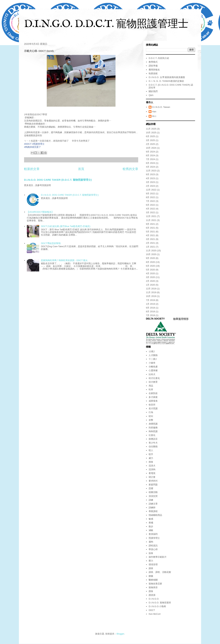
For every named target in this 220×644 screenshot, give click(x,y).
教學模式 (153, 62)
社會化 (152, 435)
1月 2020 (150, 285)
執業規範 (153, 73)
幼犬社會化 (154, 378)
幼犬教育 (153, 382)
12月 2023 (151, 171)
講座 (151, 568)
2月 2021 (150, 243)
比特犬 (152, 374)
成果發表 (153, 401)
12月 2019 (151, 289)
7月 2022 (150, 201)
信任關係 (153, 447)
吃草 (151, 390)
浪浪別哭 (153, 496)
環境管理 (153, 565)
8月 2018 (150, 311)
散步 (151, 526)
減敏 (151, 530)
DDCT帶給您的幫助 (51, 243)
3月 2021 (150, 239)
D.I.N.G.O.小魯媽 (157, 606)
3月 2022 (150, 212)
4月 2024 (150, 167)
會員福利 (153, 534)
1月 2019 (150, 304)
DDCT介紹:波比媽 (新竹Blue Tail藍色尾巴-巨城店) (66, 226)
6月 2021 (150, 228)
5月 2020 (150, 270)
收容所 (152, 405)
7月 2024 (150, 159)
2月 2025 (150, 144)
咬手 (151, 454)
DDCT (152, 610)
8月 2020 (150, 262)
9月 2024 (150, 152)
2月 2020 (150, 281)
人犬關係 (153, 355)
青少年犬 (153, 443)
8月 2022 (150, 197)
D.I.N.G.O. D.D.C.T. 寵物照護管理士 (106, 24)
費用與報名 (154, 70)
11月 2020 (151, 251)
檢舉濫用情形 (181, 319)
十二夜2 (153, 359)
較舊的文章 (130, 169)
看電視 (152, 473)
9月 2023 (150, 174)
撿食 (151, 553)
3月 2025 (150, 140)
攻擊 (151, 420)
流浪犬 (152, 466)
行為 (151, 412)
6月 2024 (150, 163)
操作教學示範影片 (158, 557)
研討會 (152, 477)
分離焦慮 (153, 367)
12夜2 (152, 351)
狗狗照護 (153, 431)
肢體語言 (153, 439)
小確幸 (152, 363)
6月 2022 (150, 205)
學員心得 (153, 549)
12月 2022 (151, 190)
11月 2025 (151, 129)
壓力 (151, 561)
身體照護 (153, 424)
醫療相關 (153, 580)
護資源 (152, 595)
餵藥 (151, 576)
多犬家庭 (153, 397)
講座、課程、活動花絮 (160, 572)
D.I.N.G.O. (154, 599)
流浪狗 (152, 469)
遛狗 (151, 542)
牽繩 (151, 523)
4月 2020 (150, 273)
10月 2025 (151, 133)
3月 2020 (150, 277)
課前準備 (153, 66)
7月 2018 (150, 315)
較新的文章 (32, 169)
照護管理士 (154, 538)
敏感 (151, 519)
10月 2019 (151, 296)
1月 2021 (150, 247)
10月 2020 (151, 254)
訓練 (151, 500)
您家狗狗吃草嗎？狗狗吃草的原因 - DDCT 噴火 (64, 260)
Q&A (151, 95)
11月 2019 (151, 292)
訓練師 (152, 508)
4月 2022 (150, 209)
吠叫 (151, 416)
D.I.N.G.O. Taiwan (161, 107)
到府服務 (153, 428)
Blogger (120, 634)
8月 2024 (150, 155)
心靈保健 (153, 370)
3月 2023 (150, 182)
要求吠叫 (153, 481)
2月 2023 (150, 186)
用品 (151, 386)
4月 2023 (150, 178)
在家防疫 (153, 393)
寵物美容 (153, 587)
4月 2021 (150, 235)
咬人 (151, 450)
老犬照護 (153, 408)
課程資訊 (153, 546)
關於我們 (153, 91)
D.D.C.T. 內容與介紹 (159, 58)
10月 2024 (151, 148)
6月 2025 (150, 136)
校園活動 (153, 492)
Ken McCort (155, 614)
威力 (151, 458)
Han (154, 112)
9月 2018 (150, 308)
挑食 (151, 462)
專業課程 (153, 511)
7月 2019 (150, 300)
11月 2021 (151, 220)
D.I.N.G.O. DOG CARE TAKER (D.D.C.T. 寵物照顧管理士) (58, 180)
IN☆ (154, 116)
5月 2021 (150, 232)
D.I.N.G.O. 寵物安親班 (160, 603)
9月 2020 (150, 258)
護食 (151, 591)
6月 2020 (150, 266)
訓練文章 (153, 504)
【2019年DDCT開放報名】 (40, 212)
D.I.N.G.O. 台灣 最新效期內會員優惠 (167, 77)
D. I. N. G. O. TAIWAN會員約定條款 (166, 81)
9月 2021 (150, 224)
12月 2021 (151, 216)
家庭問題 (153, 485)
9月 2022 (150, 194)
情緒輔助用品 (155, 515)
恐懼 (151, 488)
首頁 (81, 169)
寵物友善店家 (155, 584)
